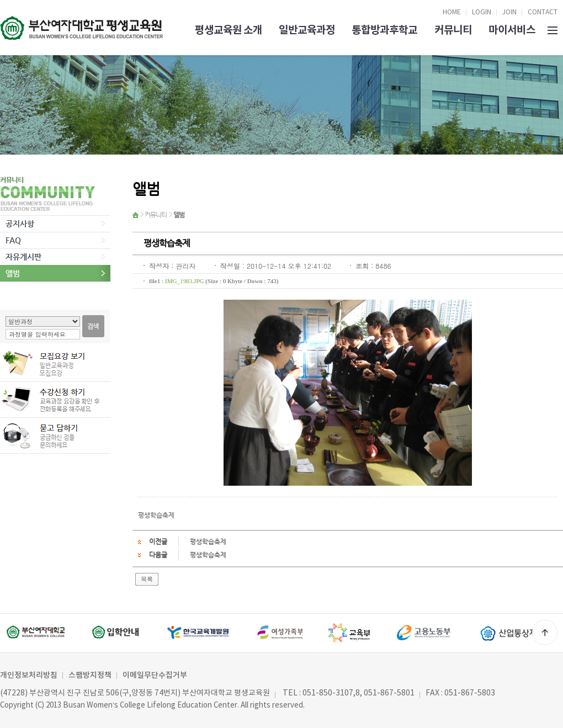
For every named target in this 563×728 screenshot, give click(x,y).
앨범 (13, 273)
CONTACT (543, 12)
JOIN (509, 12)
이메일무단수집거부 (155, 675)
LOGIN (482, 12)
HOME (452, 12)
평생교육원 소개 (229, 30)
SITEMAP (553, 29)
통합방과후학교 (384, 30)
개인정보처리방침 (29, 675)
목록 (147, 579)
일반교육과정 (307, 30)
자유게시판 (23, 257)
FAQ (13, 240)
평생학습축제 (208, 541)
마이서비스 (512, 30)
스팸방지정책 (90, 675)
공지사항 (20, 224)
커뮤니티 (453, 30)
